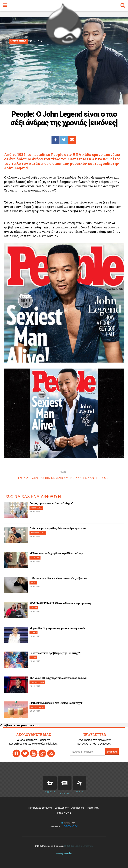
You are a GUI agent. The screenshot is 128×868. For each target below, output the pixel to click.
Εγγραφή (112, 752)
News (65, 783)
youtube (34, 753)
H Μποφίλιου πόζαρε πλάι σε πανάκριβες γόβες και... (59, 578)
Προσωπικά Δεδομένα (40, 808)
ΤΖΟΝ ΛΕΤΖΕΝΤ (29, 478)
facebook (16, 753)
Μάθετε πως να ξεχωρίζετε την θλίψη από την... (57, 553)
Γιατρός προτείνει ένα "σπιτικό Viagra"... (52, 503)
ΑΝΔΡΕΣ (81, 478)
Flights (79, 783)
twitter (25, 753)
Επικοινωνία (64, 813)
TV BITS (34, 608)
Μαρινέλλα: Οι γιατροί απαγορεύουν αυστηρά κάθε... (58, 628)
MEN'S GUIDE (36, 508)
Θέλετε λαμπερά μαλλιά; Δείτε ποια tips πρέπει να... (58, 528)
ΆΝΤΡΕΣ (95, 478)
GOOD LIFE (35, 558)
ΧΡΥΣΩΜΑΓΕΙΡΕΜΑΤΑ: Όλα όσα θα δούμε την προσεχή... (61, 603)
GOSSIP (33, 632)
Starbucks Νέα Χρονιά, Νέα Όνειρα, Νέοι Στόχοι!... (57, 703)
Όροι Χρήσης (62, 808)
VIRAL (33, 583)
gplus (42, 753)
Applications (78, 808)
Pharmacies (50, 783)
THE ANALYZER (37, 682)
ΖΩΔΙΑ (33, 657)
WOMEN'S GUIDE (38, 533)
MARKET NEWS (37, 707)
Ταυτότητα (93, 808)
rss (51, 753)
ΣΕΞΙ (107, 478)
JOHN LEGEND (53, 478)
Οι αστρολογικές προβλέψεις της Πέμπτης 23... (56, 653)
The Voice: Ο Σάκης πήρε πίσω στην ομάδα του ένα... (59, 678)
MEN (69, 478)
